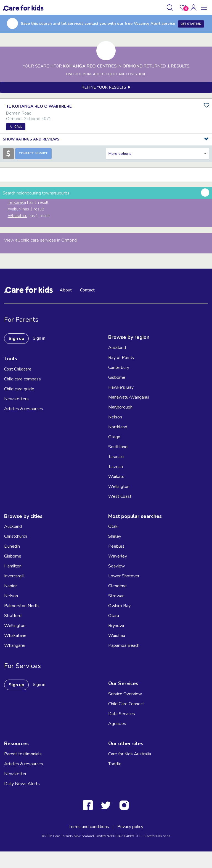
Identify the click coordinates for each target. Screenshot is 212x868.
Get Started (191, 24)
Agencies (117, 724)
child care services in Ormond (49, 240)
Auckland (117, 348)
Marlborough (120, 407)
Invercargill (14, 576)
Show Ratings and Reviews (31, 139)
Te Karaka (17, 202)
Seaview (116, 566)
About (66, 290)
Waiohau (117, 636)
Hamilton (13, 566)
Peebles (116, 546)
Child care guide (19, 389)
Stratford (13, 616)
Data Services (122, 714)
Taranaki (116, 457)
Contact (87, 290)
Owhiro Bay (119, 606)
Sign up (16, 339)
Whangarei (15, 645)
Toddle (115, 764)
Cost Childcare (18, 369)
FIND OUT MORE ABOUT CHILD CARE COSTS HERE (106, 74)
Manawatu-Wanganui (129, 397)
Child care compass (22, 379)
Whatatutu (18, 216)
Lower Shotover (124, 576)
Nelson (115, 417)
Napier (10, 586)
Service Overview (125, 694)
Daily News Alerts (22, 784)
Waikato (116, 477)
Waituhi (15, 209)
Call (18, 127)
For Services (22, 666)
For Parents (21, 320)
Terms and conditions (89, 827)
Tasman (116, 467)
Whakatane (15, 636)
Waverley (118, 556)
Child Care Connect (126, 704)
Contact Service (33, 153)
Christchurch (16, 536)
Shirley (115, 536)
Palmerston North (21, 606)
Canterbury (119, 367)
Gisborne (117, 377)
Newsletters (16, 399)
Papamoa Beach (124, 645)
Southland (118, 447)
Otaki (113, 526)
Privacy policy (130, 827)
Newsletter (15, 774)
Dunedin (12, 546)
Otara (114, 616)
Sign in (39, 338)
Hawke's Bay (121, 387)
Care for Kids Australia (130, 754)
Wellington (119, 486)
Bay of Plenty (121, 358)
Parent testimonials (23, 754)
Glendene (117, 586)
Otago (114, 437)
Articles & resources (24, 409)
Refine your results (106, 87)
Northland (118, 427)
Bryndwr (116, 626)
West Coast (120, 496)
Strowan (116, 596)
